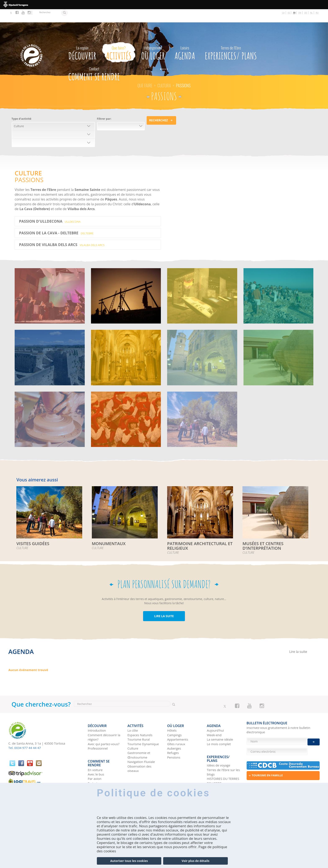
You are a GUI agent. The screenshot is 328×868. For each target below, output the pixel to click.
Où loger (153, 39)
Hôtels (172, 714)
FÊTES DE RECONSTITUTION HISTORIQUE (126, 407)
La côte (133, 714)
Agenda (185, 39)
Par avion (95, 760)
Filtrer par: (104, 105)
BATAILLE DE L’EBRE (202, 278)
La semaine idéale (220, 723)
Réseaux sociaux (219, 765)
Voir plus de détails (195, 861)
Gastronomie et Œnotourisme (139, 739)
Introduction (97, 714)
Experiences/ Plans (231, 39)
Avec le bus (96, 755)
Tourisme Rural (138, 723)
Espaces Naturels (140, 719)
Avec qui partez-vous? (104, 728)
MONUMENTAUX (202, 340)
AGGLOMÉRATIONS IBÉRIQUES (278, 281)
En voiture (95, 751)
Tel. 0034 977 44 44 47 (25, 735)
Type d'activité (21, 105)
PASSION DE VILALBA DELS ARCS (62, 231)
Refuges (173, 737)
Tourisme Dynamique (143, 728)
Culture (133, 732)
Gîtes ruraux (176, 728)
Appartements (178, 723)
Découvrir (82, 39)
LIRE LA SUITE (164, 603)
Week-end (214, 719)
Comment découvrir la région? (104, 721)
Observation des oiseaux (139, 752)
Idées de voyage (219, 743)
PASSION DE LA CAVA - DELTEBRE (56, 220)
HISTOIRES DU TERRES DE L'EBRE (223, 758)
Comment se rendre (94, 60)
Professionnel (98, 732)
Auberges (174, 732)
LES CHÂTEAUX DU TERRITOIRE (50, 343)
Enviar (314, 738)
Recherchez (158, 107)
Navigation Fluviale (141, 746)
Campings (174, 719)
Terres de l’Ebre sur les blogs (223, 749)
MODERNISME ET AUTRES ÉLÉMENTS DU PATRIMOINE (50, 407)
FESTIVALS (50, 278)
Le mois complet (219, 728)
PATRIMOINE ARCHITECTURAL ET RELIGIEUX (126, 346)
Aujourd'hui (215, 714)
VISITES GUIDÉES (202, 402)
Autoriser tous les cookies (129, 861)
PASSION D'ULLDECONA (50, 208)
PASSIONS (126, 278)
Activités (119, 39)
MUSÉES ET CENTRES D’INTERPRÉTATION (278, 343)
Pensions (174, 741)
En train (94, 764)
